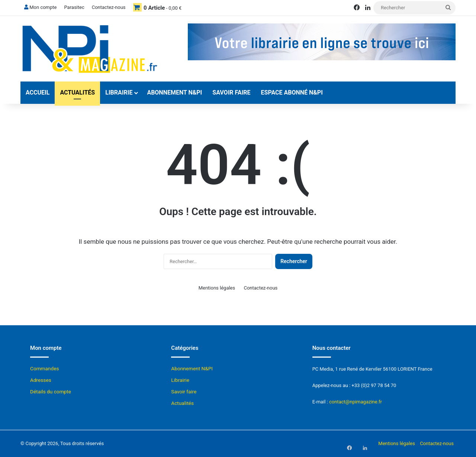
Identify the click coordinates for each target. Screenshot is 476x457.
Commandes (45, 368)
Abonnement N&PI (174, 92)
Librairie (119, 92)
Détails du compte (51, 392)
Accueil (38, 92)
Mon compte (40, 7)
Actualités (77, 92)
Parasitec (74, 7)
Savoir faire (231, 92)
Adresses (41, 380)
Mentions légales (217, 288)
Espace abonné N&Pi (292, 92)
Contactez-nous (109, 7)
